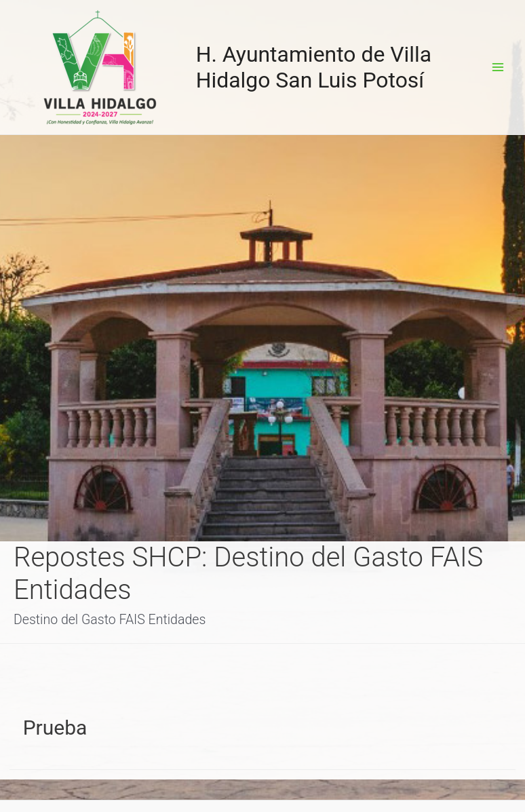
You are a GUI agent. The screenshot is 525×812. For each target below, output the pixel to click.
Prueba (55, 728)
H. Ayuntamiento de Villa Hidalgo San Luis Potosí (314, 67)
